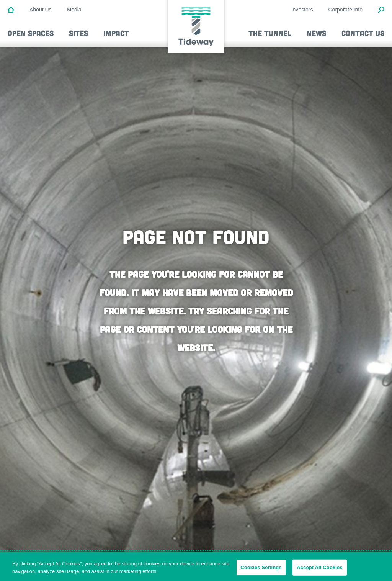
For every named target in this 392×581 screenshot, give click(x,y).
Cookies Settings (261, 569)
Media (74, 10)
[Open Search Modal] (381, 10)
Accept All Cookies (320, 569)
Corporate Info (346, 10)
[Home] (11, 10)
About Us (41, 10)
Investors (302, 10)
